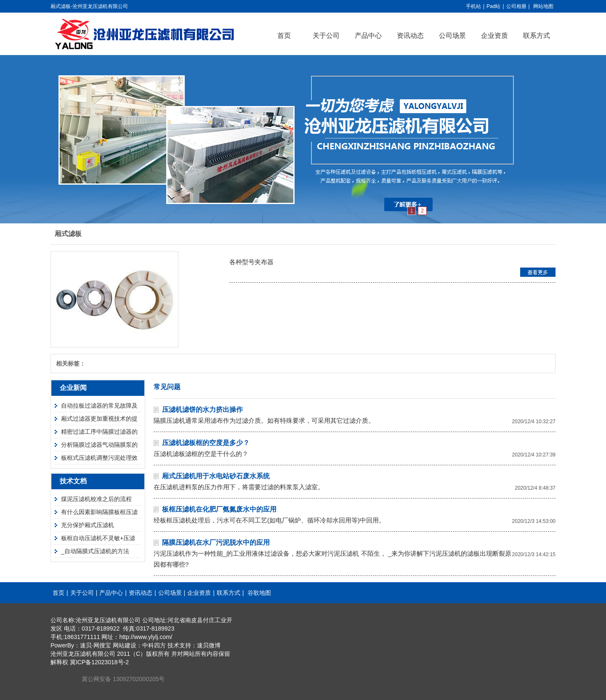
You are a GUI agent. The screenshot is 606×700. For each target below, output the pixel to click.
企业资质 (494, 36)
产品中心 (368, 36)
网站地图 (543, 6)
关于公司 (326, 36)
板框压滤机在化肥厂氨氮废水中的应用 (219, 509)
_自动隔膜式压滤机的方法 (95, 551)
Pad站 (493, 6)
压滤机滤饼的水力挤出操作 (202, 410)
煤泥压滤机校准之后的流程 (96, 499)
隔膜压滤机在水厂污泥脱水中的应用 (216, 542)
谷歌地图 (259, 593)
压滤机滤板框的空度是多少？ (206, 443)
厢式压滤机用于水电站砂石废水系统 (216, 476)
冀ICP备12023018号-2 (99, 662)
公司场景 (452, 36)
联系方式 (537, 36)
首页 (284, 36)
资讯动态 (410, 36)
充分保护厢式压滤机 (88, 525)
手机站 (473, 6)
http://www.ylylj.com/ (146, 637)
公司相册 (516, 6)
